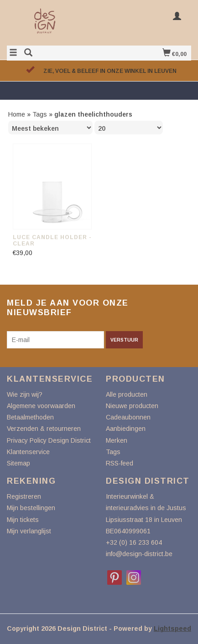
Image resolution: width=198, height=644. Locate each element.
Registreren (24, 496)
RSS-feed (120, 463)
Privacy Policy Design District (49, 440)
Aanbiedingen (126, 429)
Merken (117, 440)
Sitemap (18, 463)
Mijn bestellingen (31, 508)
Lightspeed (172, 629)
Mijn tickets (23, 520)
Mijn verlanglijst (29, 531)
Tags (40, 114)
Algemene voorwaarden (41, 406)
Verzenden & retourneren (44, 429)
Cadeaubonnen (128, 417)
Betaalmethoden (30, 417)
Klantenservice (28, 452)
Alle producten (127, 394)
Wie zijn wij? (25, 394)
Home (17, 114)
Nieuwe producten (132, 406)
